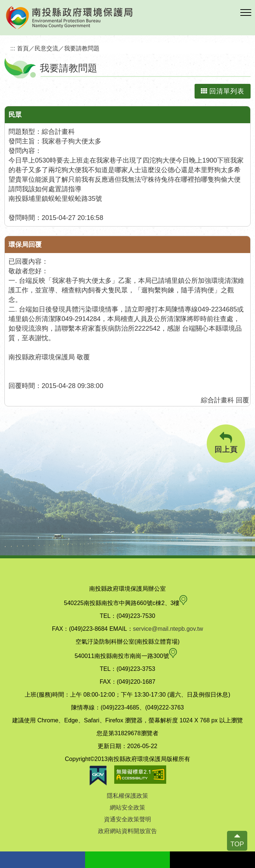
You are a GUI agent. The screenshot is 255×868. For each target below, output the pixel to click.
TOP (237, 844)
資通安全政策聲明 (128, 819)
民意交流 (46, 48)
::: (13, 48)
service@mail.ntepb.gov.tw (168, 629)
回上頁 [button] (226, 443)
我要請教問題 (82, 48)
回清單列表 (223, 91)
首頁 (23, 48)
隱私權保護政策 (128, 796)
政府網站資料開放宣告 (128, 831)
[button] (246, 13)
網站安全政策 (128, 807)
